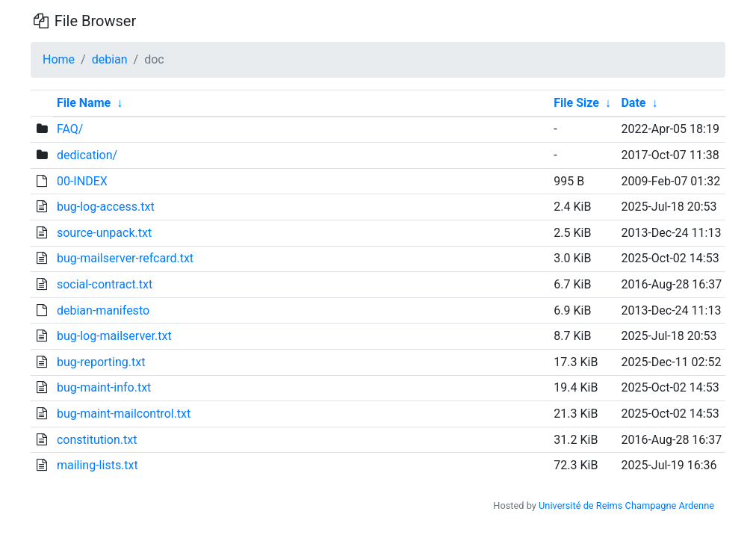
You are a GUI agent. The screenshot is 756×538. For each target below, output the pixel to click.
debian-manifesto (103, 310)
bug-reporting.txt (101, 362)
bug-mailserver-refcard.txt (125, 258)
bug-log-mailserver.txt (114, 336)
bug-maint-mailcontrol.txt (124, 414)
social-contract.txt (105, 284)
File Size (576, 103)
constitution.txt (97, 440)
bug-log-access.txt (106, 207)
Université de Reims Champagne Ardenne (626, 505)
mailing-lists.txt (97, 465)
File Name (84, 103)
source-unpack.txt (104, 233)
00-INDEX (82, 181)
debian (110, 59)
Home (59, 59)
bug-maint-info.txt (104, 387)
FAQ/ (70, 129)
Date (633, 103)
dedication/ (87, 155)
